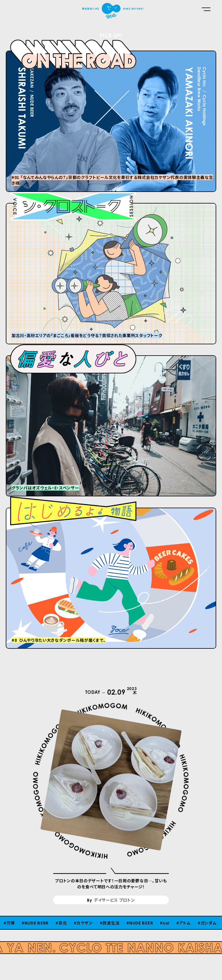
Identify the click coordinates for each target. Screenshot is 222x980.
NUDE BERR (37, 923)
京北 (63, 923)
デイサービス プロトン (114, 900)
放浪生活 (111, 923)
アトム (185, 923)
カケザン (85, 923)
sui (166, 923)
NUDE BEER (141, 923)
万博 (11, 923)
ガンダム (209, 923)
